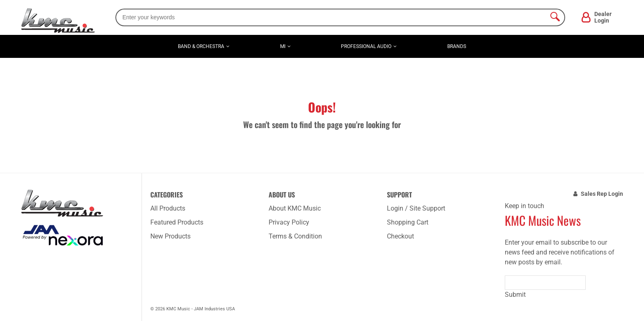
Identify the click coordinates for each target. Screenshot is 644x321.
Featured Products (177, 222)
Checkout (400, 236)
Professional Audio (366, 46)
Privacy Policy (289, 222)
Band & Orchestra (201, 46)
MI (283, 46)
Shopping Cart (408, 222)
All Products (168, 208)
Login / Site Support (416, 208)
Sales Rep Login (602, 194)
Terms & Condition (295, 236)
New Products (170, 236)
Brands (457, 46)
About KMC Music (295, 208)
